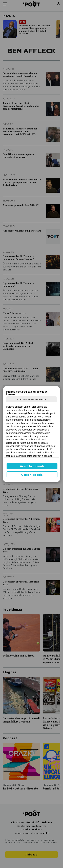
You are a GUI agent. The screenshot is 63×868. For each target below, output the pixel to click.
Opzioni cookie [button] (32, 475)
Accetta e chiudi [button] (32, 466)
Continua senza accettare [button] (32, 399)
